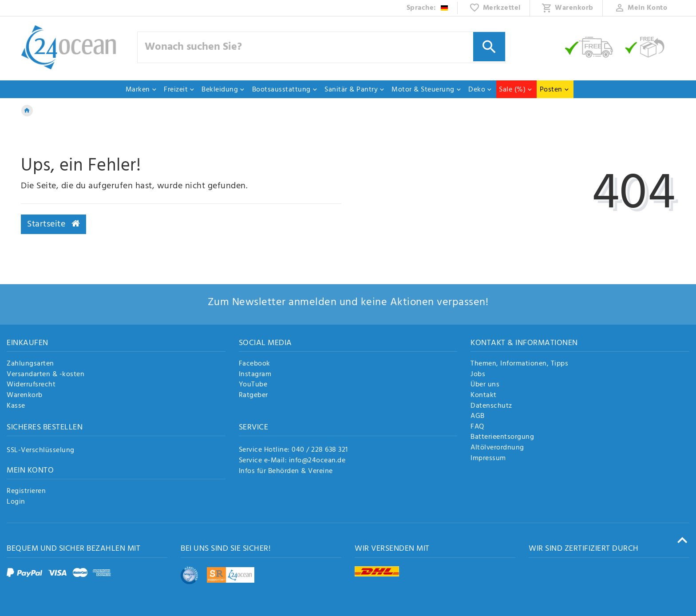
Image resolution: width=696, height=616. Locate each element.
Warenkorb (25, 396)
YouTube (253, 385)
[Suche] (489, 47)
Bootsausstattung (285, 90)
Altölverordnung (497, 448)
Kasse (16, 406)
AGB (478, 417)
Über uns (485, 385)
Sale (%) (516, 90)
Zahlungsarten (30, 364)
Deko (480, 90)
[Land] (428, 8)
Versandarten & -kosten (45, 375)
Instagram (255, 375)
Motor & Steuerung (427, 90)
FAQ (477, 427)
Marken (141, 90)
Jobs (478, 375)
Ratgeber (253, 396)
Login (16, 502)
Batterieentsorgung (502, 437)
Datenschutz (491, 406)
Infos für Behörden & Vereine (286, 471)
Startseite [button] (53, 224)
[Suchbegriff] (321, 47)
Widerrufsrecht (31, 385)
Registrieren (26, 492)
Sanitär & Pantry (355, 90)
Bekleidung (223, 90)
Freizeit (179, 90)
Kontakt (484, 396)
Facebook (255, 364)
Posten (555, 90)
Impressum (488, 459)
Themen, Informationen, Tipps (519, 364)
